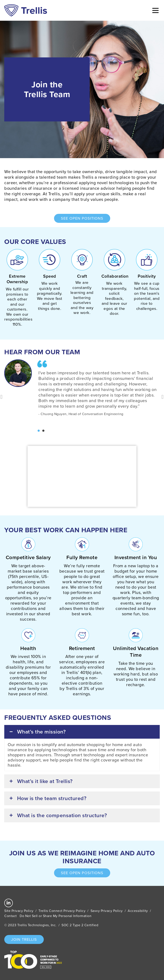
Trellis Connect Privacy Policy (62, 911)
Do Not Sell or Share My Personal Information (56, 916)
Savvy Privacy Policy (107, 911)
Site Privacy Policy (19, 911)
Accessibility (138, 911)
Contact (11, 916)
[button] (39, 431)
